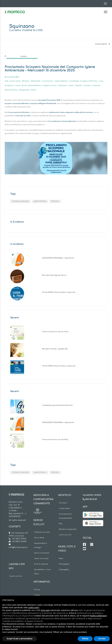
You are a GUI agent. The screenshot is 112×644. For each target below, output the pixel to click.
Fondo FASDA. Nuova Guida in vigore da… (59, 292)
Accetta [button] (102, 639)
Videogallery (64, 570)
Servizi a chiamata (42, 553)
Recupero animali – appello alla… (56, 349)
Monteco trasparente (68, 529)
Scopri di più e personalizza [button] (19, 639)
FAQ (61, 524)
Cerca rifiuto (39, 538)
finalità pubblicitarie (98, 616)
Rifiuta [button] (85, 639)
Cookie (37, 595)
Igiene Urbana (40, 201)
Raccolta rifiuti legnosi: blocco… (55, 275)
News (61, 559)
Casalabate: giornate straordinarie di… (58, 405)
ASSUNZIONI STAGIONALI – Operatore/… (59, 258)
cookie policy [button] (34, 608)
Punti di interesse (41, 564)
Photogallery (64, 564)
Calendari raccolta (42, 532)
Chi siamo (63, 503)
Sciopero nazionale (20, 201)
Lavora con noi (16, 576)
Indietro (24, 56)
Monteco (55, 201)
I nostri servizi (64, 508)
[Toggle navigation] (104, 4)
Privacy (37, 590)
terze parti (45, 610)
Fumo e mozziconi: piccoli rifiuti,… (56, 332)
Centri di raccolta (41, 559)
